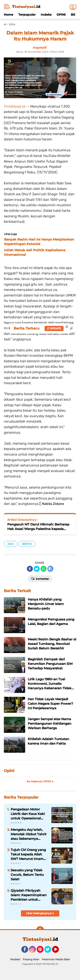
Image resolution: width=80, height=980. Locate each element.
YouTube (58, 951)
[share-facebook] (30, 569)
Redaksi (15, 959)
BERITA (27, 544)
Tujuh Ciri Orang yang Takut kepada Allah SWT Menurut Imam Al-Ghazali (28, 854)
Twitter (50, 951)
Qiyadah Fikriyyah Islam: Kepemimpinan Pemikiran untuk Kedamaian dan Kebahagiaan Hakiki (29, 895)
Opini (9, 771)
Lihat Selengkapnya (40, 913)
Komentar (40, 578)
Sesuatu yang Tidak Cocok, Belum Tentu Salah (27, 875)
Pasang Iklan (31, 959)
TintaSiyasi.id (15, 106)
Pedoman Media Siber (56, 959)
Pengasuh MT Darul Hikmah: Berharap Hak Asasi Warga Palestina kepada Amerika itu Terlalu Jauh (38, 527)
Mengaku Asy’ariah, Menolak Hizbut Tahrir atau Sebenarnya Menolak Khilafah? (29, 834)
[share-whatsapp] (44, 569)
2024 (11, 544)
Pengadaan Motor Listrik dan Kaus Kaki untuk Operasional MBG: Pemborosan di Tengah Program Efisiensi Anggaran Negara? (28, 814)
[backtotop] (40, 930)
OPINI (61, 15)
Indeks (46, 15)
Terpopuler (27, 15)
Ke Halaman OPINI (40, 781)
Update (54, 328)
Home (9, 15)
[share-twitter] (37, 569)
